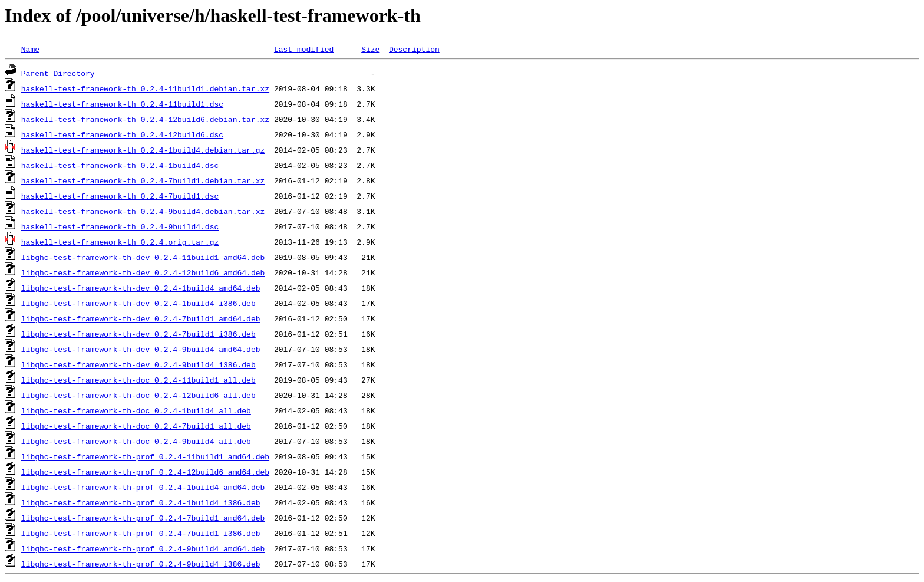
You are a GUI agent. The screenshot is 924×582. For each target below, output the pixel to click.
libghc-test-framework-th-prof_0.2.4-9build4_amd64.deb (143, 548)
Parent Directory (58, 73)
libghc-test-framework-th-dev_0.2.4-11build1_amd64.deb (143, 257)
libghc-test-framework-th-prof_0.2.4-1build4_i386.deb (141, 502)
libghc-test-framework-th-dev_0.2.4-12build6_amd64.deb (143, 272)
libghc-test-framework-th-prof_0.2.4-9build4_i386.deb (141, 564)
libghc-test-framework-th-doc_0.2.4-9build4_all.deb (136, 441)
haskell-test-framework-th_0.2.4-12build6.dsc (122, 134)
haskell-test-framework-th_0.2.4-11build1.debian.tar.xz (145, 88)
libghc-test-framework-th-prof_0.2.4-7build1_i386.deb (141, 533)
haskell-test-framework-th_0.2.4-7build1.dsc (120, 196)
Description (414, 49)
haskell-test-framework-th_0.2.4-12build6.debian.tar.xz (145, 119)
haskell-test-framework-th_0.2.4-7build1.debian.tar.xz (143, 180)
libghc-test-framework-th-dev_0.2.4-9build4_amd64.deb (141, 349)
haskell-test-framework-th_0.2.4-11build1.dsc (122, 104)
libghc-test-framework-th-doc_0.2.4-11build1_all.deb (138, 380)
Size (370, 49)
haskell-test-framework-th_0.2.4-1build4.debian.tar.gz (143, 150)
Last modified (304, 49)
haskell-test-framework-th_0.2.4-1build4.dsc (120, 165)
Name (30, 49)
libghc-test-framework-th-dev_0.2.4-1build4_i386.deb (138, 303)
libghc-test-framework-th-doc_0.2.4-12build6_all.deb (138, 395)
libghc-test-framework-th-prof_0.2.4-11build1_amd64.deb (145, 456)
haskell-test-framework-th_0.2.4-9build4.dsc (120, 226)
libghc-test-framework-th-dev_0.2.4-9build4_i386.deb (138, 364)
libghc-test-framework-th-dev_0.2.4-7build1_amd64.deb (141, 318)
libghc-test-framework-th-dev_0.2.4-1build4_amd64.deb (141, 288)
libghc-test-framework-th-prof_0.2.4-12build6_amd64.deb (145, 472)
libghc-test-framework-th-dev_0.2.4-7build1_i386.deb (138, 334)
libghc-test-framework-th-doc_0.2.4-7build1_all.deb (136, 426)
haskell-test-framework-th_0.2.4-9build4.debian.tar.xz (143, 211)
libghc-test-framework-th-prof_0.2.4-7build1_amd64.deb (143, 518)
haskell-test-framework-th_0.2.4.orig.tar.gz (120, 242)
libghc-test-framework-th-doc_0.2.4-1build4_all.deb (136, 410)
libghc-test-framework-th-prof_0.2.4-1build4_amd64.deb (143, 487)
